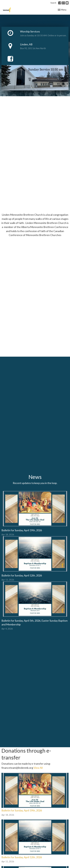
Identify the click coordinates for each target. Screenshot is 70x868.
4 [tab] (37, 93)
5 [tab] (42, 93)
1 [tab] (24, 93)
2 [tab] (29, 93)
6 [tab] (46, 93)
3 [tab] (33, 93)
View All (38, 768)
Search (53, 3)
